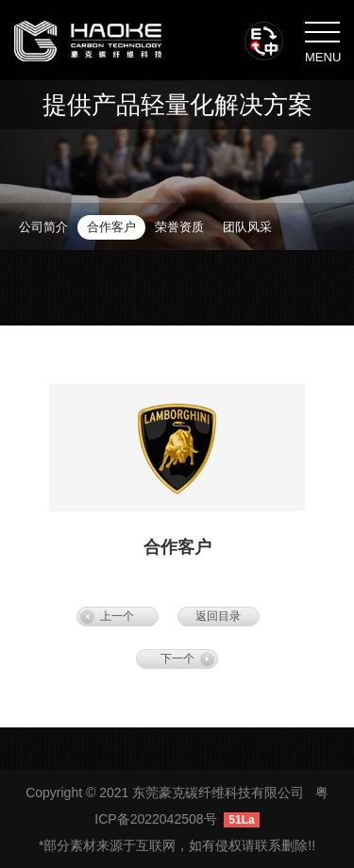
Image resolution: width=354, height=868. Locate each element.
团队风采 (247, 227)
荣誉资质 (179, 227)
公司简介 (43, 227)
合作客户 (111, 227)
